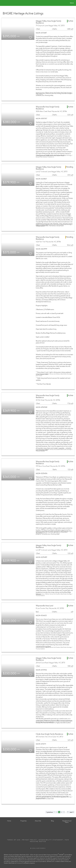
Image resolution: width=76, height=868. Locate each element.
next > (72, 812)
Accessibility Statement (51, 840)
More (72, 3)
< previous (49, 812)
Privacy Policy (30, 840)
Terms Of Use (14, 840)
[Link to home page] (2, 3)
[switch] (30, 37)
